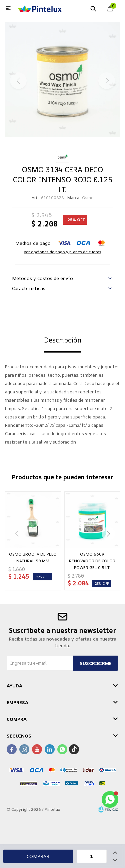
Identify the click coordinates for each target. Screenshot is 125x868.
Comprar (38, 856)
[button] (108, 534)
